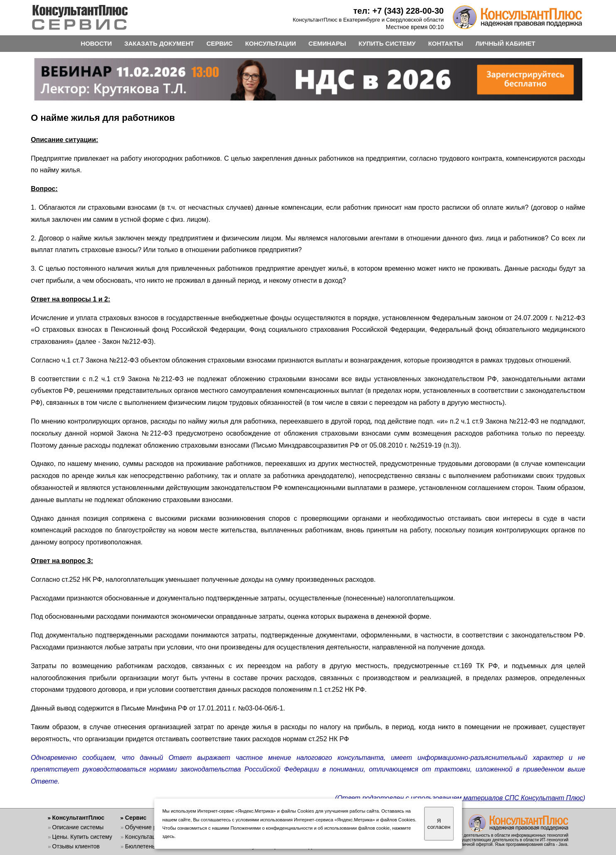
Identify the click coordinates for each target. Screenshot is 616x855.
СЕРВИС (220, 43)
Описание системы (78, 827)
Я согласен (439, 824)
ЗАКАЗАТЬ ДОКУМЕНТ (159, 43)
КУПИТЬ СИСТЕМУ (387, 43)
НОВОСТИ (96, 43)
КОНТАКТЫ (446, 43)
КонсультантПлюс (79, 818)
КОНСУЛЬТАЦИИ (270, 43)
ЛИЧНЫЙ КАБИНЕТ (506, 43)
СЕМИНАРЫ (327, 43)
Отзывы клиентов (76, 846)
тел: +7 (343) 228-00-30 (399, 11)
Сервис (136, 818)
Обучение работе (148, 827)
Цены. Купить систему (82, 837)
